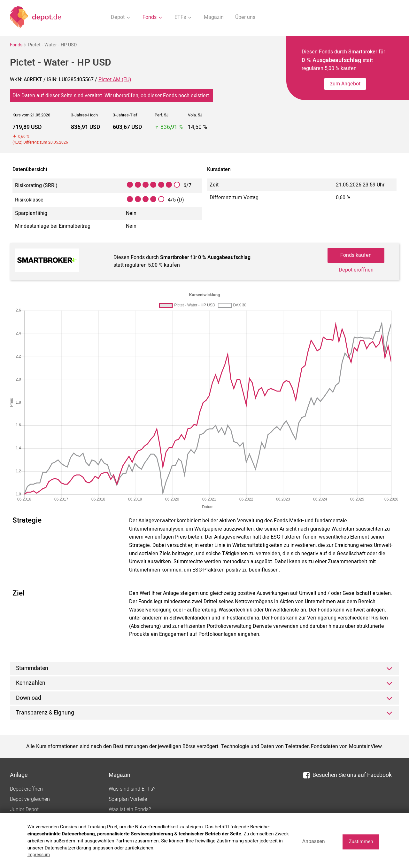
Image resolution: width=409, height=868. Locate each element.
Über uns (245, 17)
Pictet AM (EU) (115, 80)
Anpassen (314, 841)
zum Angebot (345, 84)
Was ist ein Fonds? (130, 809)
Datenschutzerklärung (68, 848)
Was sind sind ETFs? (132, 789)
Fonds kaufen (356, 255)
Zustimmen (361, 841)
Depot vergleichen (30, 799)
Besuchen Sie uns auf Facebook (347, 775)
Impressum (39, 855)
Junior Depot (24, 809)
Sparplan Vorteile (128, 799)
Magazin (214, 17)
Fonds (16, 45)
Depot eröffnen (356, 270)
